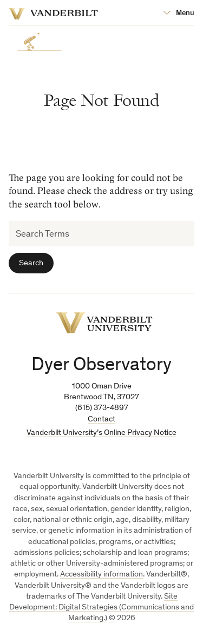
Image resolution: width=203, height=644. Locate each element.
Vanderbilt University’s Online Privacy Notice (101, 433)
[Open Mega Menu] (179, 14)
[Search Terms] (101, 234)
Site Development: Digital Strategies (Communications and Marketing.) (101, 608)
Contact (101, 420)
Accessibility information (101, 575)
